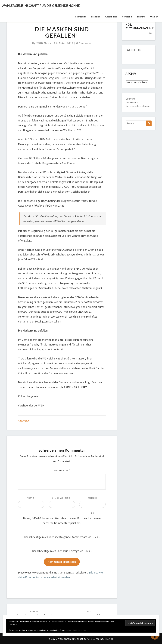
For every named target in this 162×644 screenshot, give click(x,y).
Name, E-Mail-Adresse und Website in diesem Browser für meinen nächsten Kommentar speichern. (62, 520)
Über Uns (131, 99)
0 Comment (84, 43)
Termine (141, 17)
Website (92, 498)
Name (31, 498)
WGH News (44, 43)
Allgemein (24, 421)
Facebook (133, 50)
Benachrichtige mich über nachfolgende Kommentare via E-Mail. (62, 537)
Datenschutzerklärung (138, 106)
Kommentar (62, 470)
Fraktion (96, 17)
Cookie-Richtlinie (79, 630)
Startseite (81, 17)
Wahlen (154, 17)
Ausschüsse (111, 17)
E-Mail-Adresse (62, 498)
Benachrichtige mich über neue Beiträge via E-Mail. (62, 551)
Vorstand (127, 17)
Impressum (132, 102)
